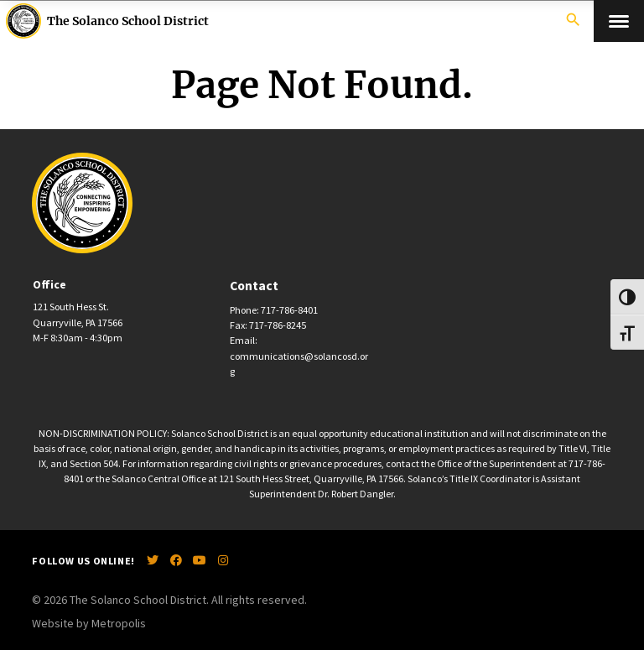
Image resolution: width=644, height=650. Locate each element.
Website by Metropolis (89, 623)
